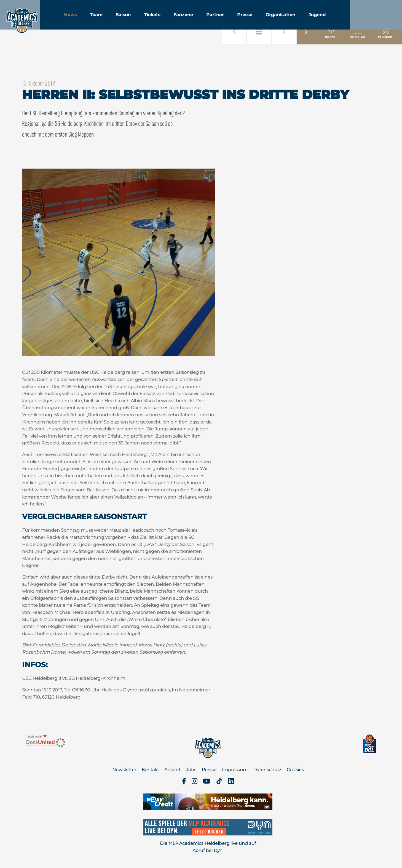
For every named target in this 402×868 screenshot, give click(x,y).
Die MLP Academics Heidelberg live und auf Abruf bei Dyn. (208, 847)
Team (114, 19)
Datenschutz (267, 770)
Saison (141, 19)
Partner (233, 19)
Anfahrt (172, 770)
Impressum (235, 770)
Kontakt (150, 770)
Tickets (170, 19)
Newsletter (124, 770)
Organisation (299, 19)
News (89, 19)
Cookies (295, 770)
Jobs (191, 770)
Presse (263, 19)
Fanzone (201, 19)
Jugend (335, 19)
